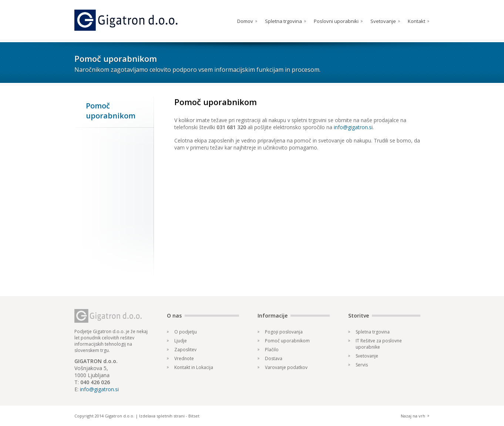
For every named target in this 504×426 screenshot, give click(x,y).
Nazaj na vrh (413, 416)
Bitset (194, 416)
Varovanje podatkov (286, 367)
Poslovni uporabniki (336, 21)
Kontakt (416, 21)
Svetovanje (383, 21)
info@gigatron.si (353, 127)
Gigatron (126, 20)
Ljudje (181, 341)
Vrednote (184, 358)
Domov (245, 21)
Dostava (274, 358)
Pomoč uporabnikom (287, 341)
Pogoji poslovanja (284, 332)
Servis (362, 365)
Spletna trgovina (283, 21)
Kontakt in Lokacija (194, 367)
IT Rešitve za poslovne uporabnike (379, 344)
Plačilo (272, 350)
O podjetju (186, 332)
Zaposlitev (185, 350)
